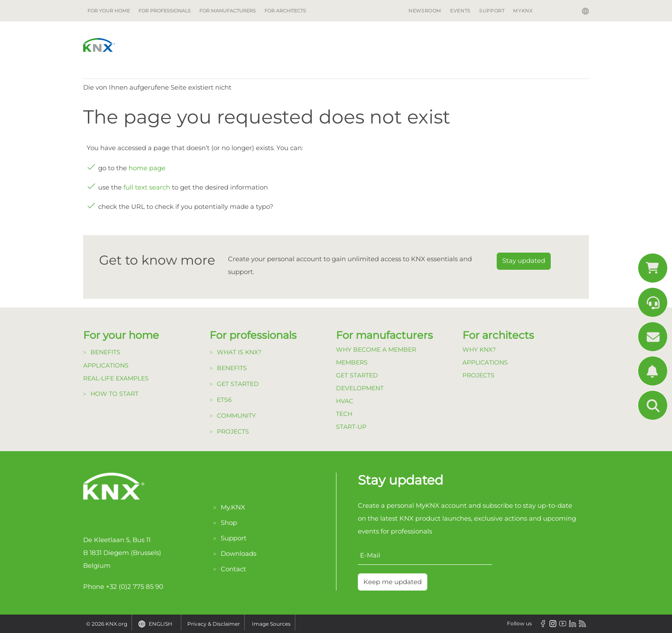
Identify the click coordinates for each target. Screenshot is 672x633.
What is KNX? (239, 352)
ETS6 (224, 400)
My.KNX (233, 507)
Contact (233, 569)
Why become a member (376, 350)
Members (352, 362)
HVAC (345, 401)
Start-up (351, 427)
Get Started (357, 375)
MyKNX (523, 11)
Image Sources (271, 624)
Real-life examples (116, 378)
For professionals (165, 11)
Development (360, 388)
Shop (229, 523)
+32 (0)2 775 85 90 (135, 586)
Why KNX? (479, 350)
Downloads (238, 553)
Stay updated (524, 261)
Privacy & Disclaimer (214, 624)
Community (236, 416)
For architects (285, 11)
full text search (147, 187)
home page (147, 168)
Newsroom (425, 11)
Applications (106, 365)
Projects (233, 431)
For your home (109, 11)
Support (492, 11)
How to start (114, 394)
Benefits (105, 352)
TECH (344, 414)
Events (460, 11)
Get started (238, 384)
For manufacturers (228, 11)
